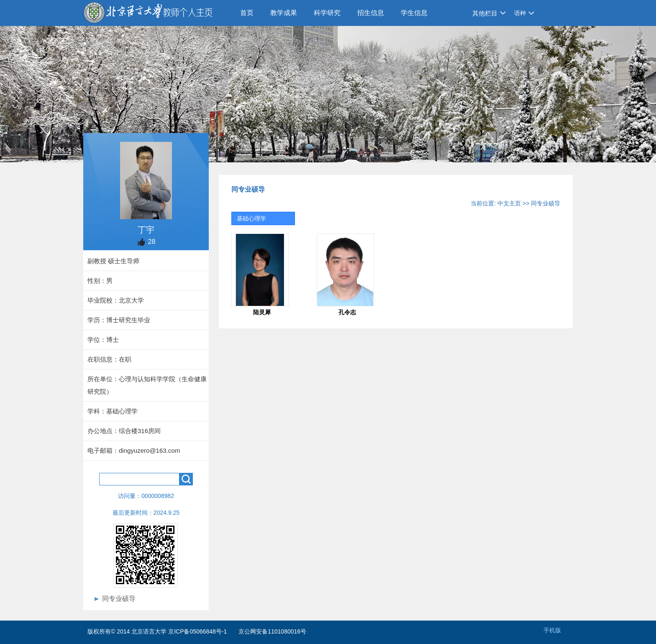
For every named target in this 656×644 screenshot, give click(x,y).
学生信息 (414, 13)
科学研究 (327, 13)
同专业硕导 (119, 599)
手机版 (552, 630)
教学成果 (284, 13)
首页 (247, 13)
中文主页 (509, 203)
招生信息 (371, 13)
